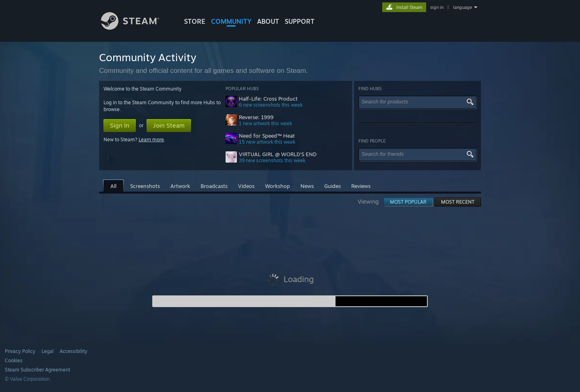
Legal (48, 351)
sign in (437, 7)
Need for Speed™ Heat (267, 136)
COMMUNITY (231, 21)
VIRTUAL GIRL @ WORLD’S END (278, 154)
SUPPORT (300, 21)
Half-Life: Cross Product (268, 99)
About (268, 21)
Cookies (14, 360)
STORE (195, 21)
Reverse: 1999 (256, 117)
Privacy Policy (20, 351)
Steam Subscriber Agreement (37, 370)
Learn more (151, 139)
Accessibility (74, 351)
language (463, 7)
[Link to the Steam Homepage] (136, 28)
